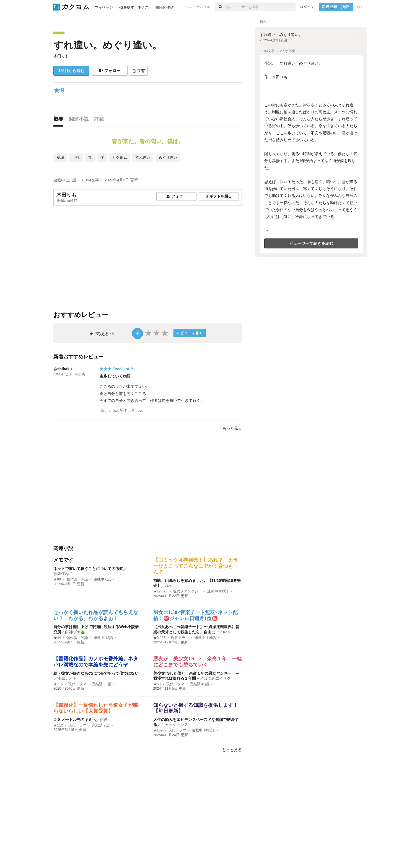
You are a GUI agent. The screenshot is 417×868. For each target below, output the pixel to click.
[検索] (220, 7)
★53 (157, 684)
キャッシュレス (175, 725)
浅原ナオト (67, 678)
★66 (57, 579)
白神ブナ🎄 (75, 632)
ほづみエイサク (217, 678)
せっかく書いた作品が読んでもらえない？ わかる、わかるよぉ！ (96, 615)
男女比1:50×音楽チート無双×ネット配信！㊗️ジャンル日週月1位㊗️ (196, 615)
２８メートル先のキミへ (75, 720)
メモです (63, 560)
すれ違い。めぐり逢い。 (108, 45)
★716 (58, 684)
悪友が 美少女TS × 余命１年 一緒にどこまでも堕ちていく (198, 662)
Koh (226, 632)
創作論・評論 (77, 579)
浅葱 (169, 585)
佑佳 (104, 720)
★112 (58, 725)
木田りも (61, 56)
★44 (57, 638)
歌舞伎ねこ (63, 574)
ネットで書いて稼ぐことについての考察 (88, 569)
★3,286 (160, 638)
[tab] (60, 120)
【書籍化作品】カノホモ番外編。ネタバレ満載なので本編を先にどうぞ (96, 662)
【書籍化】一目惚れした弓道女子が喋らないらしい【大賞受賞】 (96, 708)
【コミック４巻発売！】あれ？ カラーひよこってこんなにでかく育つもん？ (196, 566)
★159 (158, 730)
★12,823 (160, 591)
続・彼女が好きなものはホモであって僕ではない (96, 673)
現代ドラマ (180, 638)
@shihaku (63, 369)
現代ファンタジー (187, 591)
